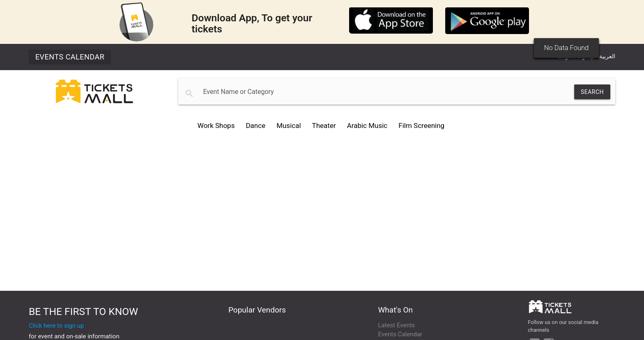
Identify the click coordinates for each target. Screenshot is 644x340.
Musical (289, 126)
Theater (324, 126)
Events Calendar (70, 57)
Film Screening (421, 126)
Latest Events (397, 325)
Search (592, 92)
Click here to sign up (56, 326)
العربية (607, 56)
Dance (255, 126)
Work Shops (216, 126)
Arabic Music (367, 126)
